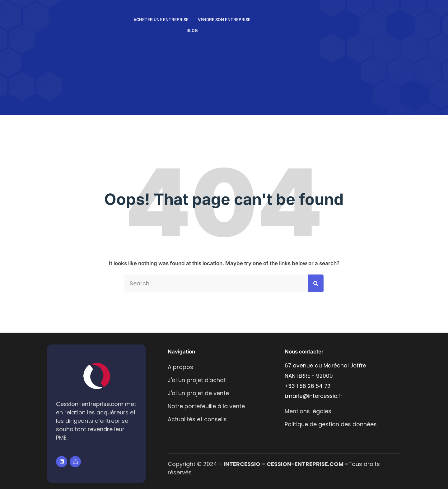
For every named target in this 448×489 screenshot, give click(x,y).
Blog (192, 30)
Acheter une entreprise (161, 20)
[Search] (316, 283)
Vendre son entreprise (224, 20)
